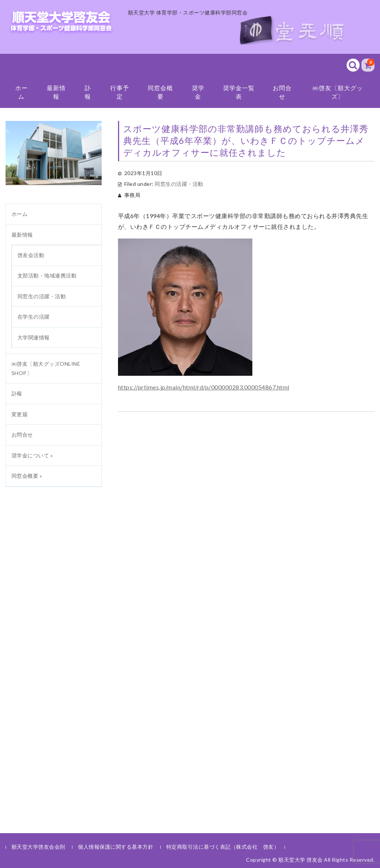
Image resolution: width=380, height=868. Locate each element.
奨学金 (198, 92)
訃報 (88, 92)
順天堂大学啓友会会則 (38, 847)
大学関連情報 (34, 337)
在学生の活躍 (34, 317)
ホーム (22, 92)
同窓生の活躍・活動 (179, 184)
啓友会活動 (31, 255)
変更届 (20, 414)
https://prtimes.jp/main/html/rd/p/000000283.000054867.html (204, 387)
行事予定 (120, 92)
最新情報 (56, 92)
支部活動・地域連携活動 (47, 275)
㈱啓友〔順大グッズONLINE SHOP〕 (46, 368)
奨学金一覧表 (239, 92)
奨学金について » (32, 455)
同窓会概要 (160, 92)
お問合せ (282, 92)
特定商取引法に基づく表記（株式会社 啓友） (223, 847)
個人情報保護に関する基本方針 (116, 847)
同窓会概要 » (27, 476)
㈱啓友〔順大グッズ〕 (338, 92)
